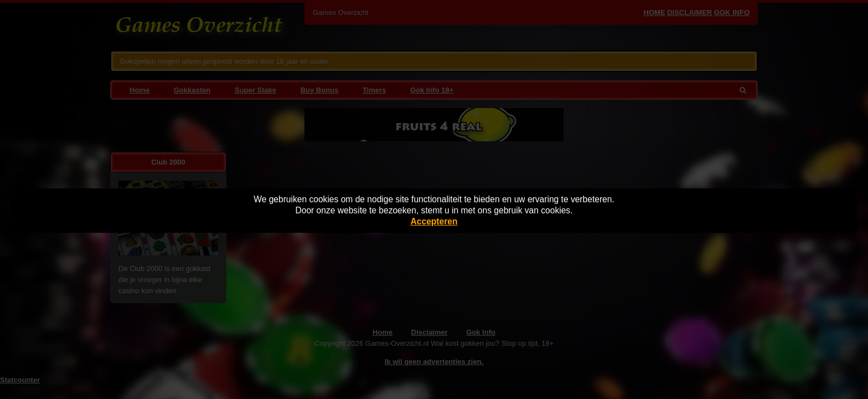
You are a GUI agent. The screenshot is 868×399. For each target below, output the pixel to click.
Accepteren (434, 221)
